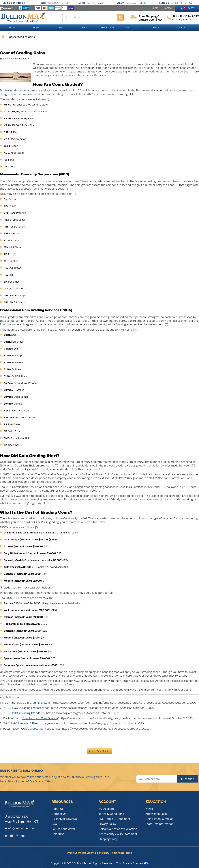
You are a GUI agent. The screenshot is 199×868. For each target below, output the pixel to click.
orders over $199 (150, 20)
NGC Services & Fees (25, 724)
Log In (155, 8)
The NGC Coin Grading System (30, 703)
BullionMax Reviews (64, 819)
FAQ (54, 824)
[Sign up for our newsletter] (157, 779)
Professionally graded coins (18, 91)
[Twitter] (6, 836)
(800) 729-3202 (16, 817)
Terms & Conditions (111, 814)
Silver (82, 3)
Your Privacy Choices (132, 863)
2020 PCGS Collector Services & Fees (36, 729)
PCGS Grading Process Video (31, 708)
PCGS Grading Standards (28, 713)
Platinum (119, 3)
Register (168, 8)
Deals (84, 28)
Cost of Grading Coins (22, 37)
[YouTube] (23, 836)
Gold (44, 3)
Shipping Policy (108, 839)
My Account (106, 809)
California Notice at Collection (118, 829)
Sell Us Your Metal (63, 829)
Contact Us (179, 28)
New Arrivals (107, 28)
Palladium (164, 3)
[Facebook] (12, 836)
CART (189, 8)
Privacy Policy (107, 824)
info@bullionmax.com (21, 828)
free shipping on (150, 16)
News (149, 809)
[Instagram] (17, 836)
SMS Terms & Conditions (115, 819)
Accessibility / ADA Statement (118, 834)
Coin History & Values (159, 819)
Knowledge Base (156, 814)
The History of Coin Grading (40, 718)
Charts (155, 28)
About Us (58, 809)
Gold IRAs (58, 834)
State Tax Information (160, 824)
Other (60, 28)
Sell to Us (131, 28)
